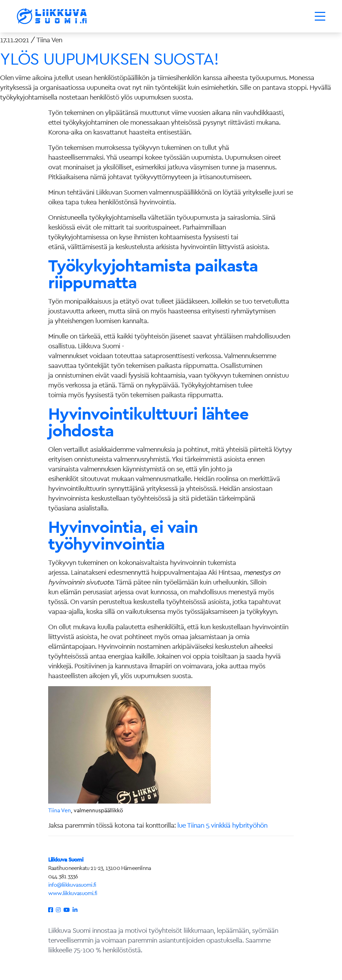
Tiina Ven (60, 810)
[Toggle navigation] (320, 16)
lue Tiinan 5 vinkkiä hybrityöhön (222, 825)
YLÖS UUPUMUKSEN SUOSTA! (109, 59)
